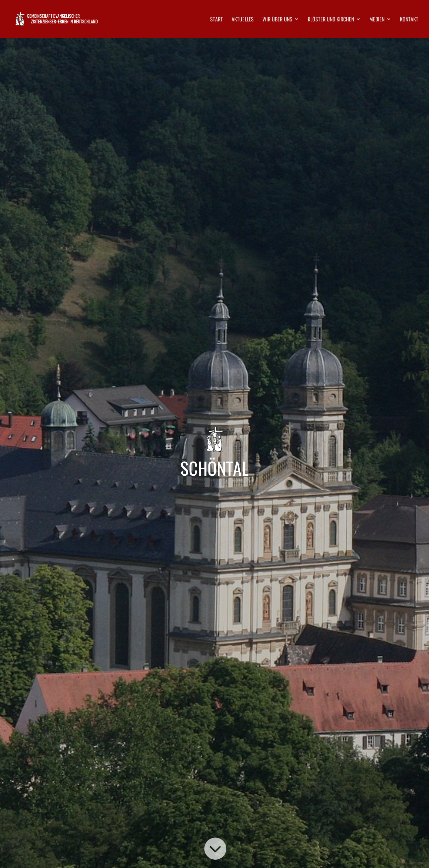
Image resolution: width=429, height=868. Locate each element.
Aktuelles (243, 20)
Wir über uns (277, 20)
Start (217, 20)
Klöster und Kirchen (331, 20)
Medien (377, 20)
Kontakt (409, 20)
